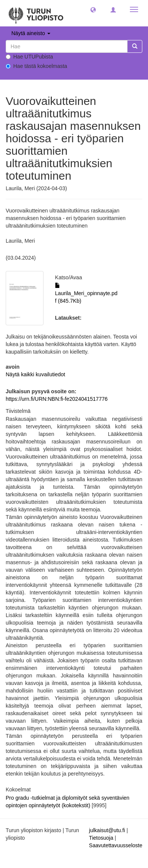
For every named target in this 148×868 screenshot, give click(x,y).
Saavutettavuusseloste (116, 845)
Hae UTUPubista (29, 57)
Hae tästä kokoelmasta (36, 66)
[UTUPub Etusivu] (36, 13)
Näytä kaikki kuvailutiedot (35, 374)
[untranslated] (67, 46)
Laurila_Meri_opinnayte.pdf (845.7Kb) (86, 293)
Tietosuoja (101, 838)
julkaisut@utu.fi (107, 830)
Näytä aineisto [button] (31, 33)
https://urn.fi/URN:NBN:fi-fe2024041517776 (57, 399)
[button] (93, 9)
